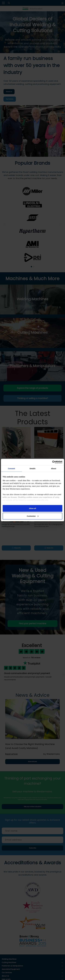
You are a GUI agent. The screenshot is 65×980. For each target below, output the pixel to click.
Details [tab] (32, 468)
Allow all (33, 508)
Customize (33, 516)
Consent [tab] (12, 468)
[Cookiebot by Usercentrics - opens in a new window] (52, 462)
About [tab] (54, 468)
